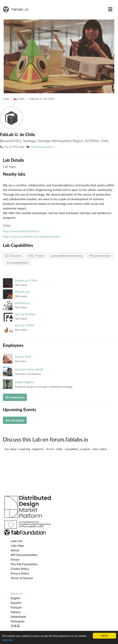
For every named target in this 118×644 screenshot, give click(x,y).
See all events (15, 420)
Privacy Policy (20, 573)
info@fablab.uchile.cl (42, 147)
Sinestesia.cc (23, 303)
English (15, 598)
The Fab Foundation (24, 564)
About (15, 550)
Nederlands (18, 616)
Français (16, 607)
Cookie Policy (20, 569)
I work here (15, 397)
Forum (15, 559)
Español (16, 603)
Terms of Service (22, 578)
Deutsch (16, 593)
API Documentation (24, 555)
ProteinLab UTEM (26, 281)
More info (7, 640)
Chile (19, 99)
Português (18, 621)
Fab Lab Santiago (25, 314)
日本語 (15, 626)
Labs (6, 99)
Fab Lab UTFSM (25, 325)
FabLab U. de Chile (42, 99)
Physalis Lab (22, 292)
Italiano (16, 612)
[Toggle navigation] (110, 9)
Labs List (17, 541)
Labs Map (17, 545)
